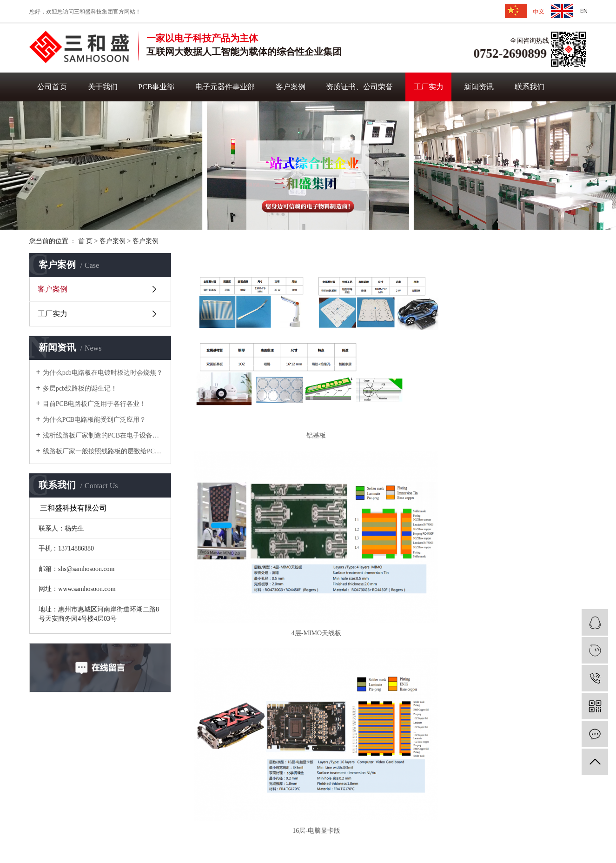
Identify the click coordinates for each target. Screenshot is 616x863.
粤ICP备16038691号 (400, 835)
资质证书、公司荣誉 (359, 87)
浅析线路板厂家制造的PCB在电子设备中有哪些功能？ (103, 435)
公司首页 (52, 87)
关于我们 (103, 87)
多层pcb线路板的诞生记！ (80, 388)
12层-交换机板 (391, 466)
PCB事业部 (156, 87)
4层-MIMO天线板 (390, 351)
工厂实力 (429, 87)
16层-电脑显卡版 (524, 351)
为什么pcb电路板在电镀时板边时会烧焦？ (103, 373)
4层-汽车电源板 (257, 466)
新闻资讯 (479, 87)
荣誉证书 (218, 792)
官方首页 (44, 760)
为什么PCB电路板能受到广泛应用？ (94, 420)
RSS (320, 835)
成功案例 (218, 762)
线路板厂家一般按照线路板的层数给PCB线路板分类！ (103, 451)
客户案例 (291, 87)
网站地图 (44, 776)
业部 (184, 777)
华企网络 (294, 846)
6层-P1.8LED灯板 (257, 580)
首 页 (86, 241)
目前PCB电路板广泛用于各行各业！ (94, 404)
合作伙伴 (218, 777)
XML (337, 835)
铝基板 (257, 351)
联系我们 (530, 87)
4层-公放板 (524, 466)
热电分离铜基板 (391, 580)
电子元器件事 (154, 777)
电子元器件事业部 (225, 87)
